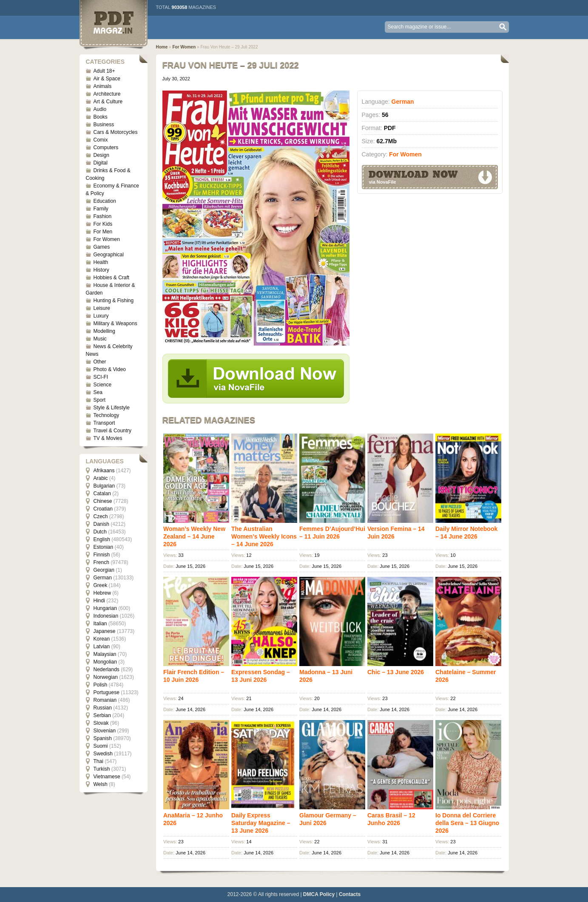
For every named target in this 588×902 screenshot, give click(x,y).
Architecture (107, 94)
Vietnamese (107, 777)
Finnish (102, 555)
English (102, 539)
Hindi (99, 601)
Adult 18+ (104, 71)
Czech (101, 516)
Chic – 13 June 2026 (396, 672)
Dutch (100, 532)
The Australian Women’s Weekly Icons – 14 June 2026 (264, 536)
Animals (103, 86)
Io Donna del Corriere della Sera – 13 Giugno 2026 (467, 823)
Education (105, 201)
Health (101, 262)
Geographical (109, 255)
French (101, 562)
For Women (107, 239)
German (103, 578)
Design (101, 155)
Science (103, 385)
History (101, 270)
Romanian (105, 700)
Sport (100, 400)
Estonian (104, 547)
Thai (98, 761)
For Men (103, 232)
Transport (104, 423)
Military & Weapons (115, 323)
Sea (98, 392)
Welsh (101, 784)
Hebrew (102, 593)
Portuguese (107, 692)
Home (162, 47)
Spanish (103, 738)
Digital (101, 163)
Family (101, 209)
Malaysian (105, 654)
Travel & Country (113, 431)
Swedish (103, 754)
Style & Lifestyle (112, 408)
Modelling (104, 331)
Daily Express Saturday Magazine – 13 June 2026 (261, 823)
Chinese (103, 501)
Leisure (102, 308)
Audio (100, 109)
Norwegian (106, 677)
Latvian (102, 647)
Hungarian (105, 608)
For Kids (103, 224)
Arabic (101, 478)
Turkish (102, 769)
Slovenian (105, 731)
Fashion (103, 216)
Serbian (102, 715)
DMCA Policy (319, 894)
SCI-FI (101, 377)
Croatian (103, 509)
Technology (107, 415)
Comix (101, 140)
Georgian (104, 570)
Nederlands (107, 669)
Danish (101, 524)
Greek (101, 585)
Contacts (350, 894)
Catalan (102, 494)
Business (104, 125)
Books (101, 117)
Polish (101, 685)
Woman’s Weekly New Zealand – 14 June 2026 (194, 536)
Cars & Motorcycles (116, 132)
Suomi (101, 746)
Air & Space (107, 79)
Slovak (101, 723)
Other (100, 362)
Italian (100, 624)
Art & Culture (108, 102)
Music (100, 339)
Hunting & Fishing (114, 301)
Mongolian (105, 662)
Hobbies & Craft (112, 278)
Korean (102, 639)
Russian (103, 708)
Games (102, 247)
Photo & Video (110, 369)
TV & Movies (108, 438)
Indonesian (106, 616)
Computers (106, 147)
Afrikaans (104, 471)
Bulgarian (104, 486)
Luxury (101, 316)
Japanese (105, 631)
